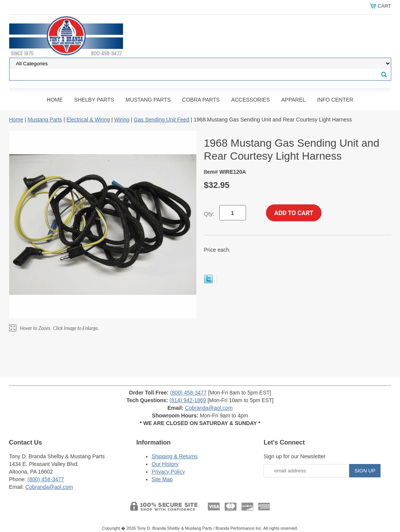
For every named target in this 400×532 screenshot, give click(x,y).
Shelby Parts (94, 100)
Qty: (209, 214)
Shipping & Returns (175, 456)
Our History (165, 464)
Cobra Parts (201, 100)
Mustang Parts (148, 100)
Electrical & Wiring (88, 120)
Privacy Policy (168, 472)
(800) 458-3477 (188, 393)
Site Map (162, 479)
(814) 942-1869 (188, 400)
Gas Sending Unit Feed (162, 120)
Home (55, 100)
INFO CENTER (335, 100)
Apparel (293, 100)
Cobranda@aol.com (209, 408)
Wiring (122, 120)
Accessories (250, 100)
